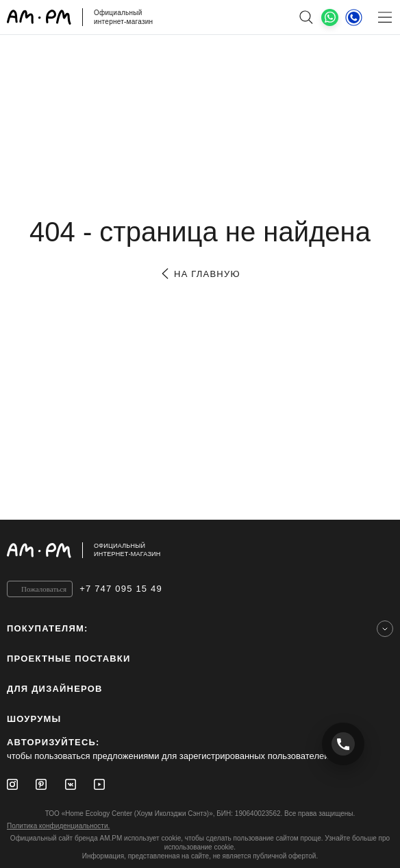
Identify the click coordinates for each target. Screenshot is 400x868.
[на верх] (379, 550)
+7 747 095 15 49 (121, 589)
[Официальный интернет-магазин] (200, 550)
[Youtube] (99, 784)
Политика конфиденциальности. (58, 826)
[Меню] (385, 17)
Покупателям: (48, 628)
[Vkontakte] (71, 784)
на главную (200, 274)
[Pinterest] (41, 784)
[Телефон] (354, 17)
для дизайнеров (55, 689)
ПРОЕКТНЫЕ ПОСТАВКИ (69, 659)
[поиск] (306, 17)
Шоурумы (34, 719)
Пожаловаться (44, 589)
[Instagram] (12, 784)
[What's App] (330, 17)
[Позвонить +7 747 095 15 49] (343, 744)
